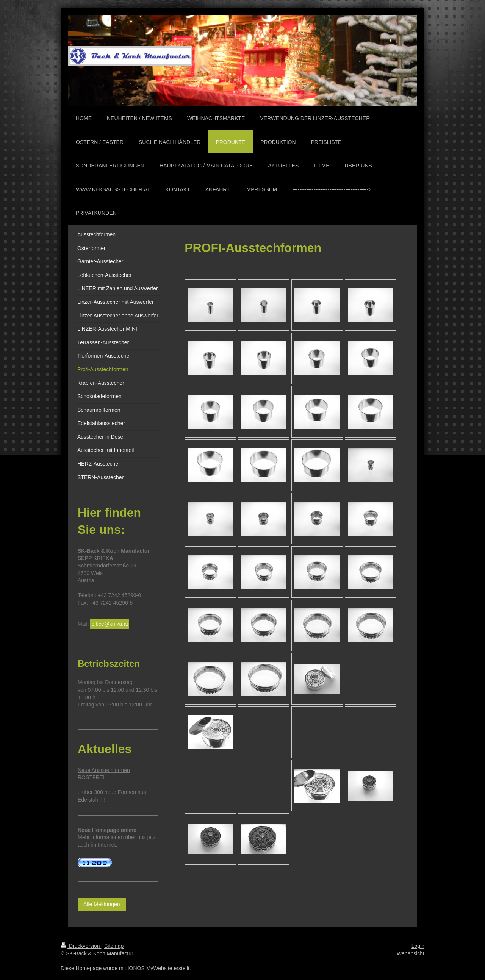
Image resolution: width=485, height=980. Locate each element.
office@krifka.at (110, 624)
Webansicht (411, 953)
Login (418, 946)
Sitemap (114, 946)
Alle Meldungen (102, 904)
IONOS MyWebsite (150, 968)
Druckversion (81, 946)
